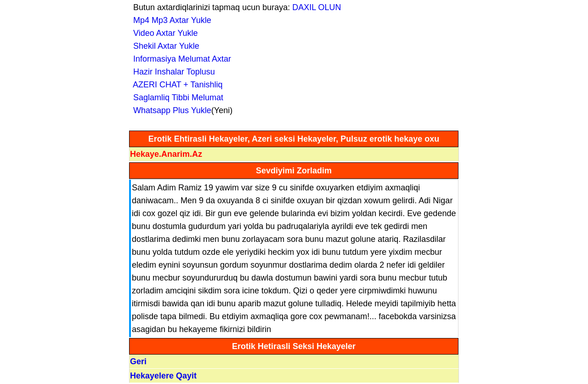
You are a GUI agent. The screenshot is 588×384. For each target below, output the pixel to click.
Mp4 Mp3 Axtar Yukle (170, 20)
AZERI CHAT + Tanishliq (176, 85)
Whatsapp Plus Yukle (170, 110)
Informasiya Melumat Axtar (180, 59)
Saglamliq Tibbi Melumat (176, 97)
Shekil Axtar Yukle (164, 46)
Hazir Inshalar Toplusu (172, 72)
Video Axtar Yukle (163, 33)
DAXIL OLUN (317, 7)
